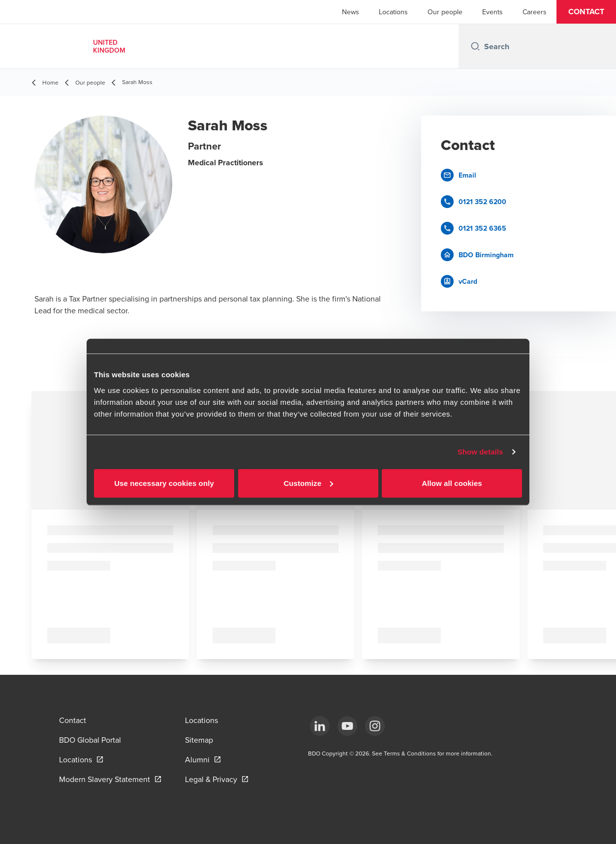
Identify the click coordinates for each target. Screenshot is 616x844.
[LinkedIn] (320, 726)
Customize (308, 483)
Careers (535, 12)
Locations (393, 12)
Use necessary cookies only (164, 483)
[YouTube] (347, 726)
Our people (445, 12)
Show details (480, 452)
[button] (586, 12)
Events (493, 12)
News (351, 12)
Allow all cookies (452, 483)
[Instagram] (375, 726)
